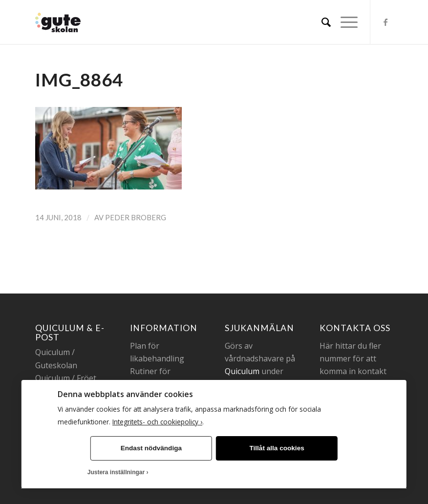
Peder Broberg (136, 217)
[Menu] (344, 22)
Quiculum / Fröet (66, 378)
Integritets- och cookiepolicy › (157, 422)
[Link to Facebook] (385, 22)
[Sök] (321, 22)
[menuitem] (321, 22)
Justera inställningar (116, 472)
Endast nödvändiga (151, 448)
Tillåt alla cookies (277, 448)
